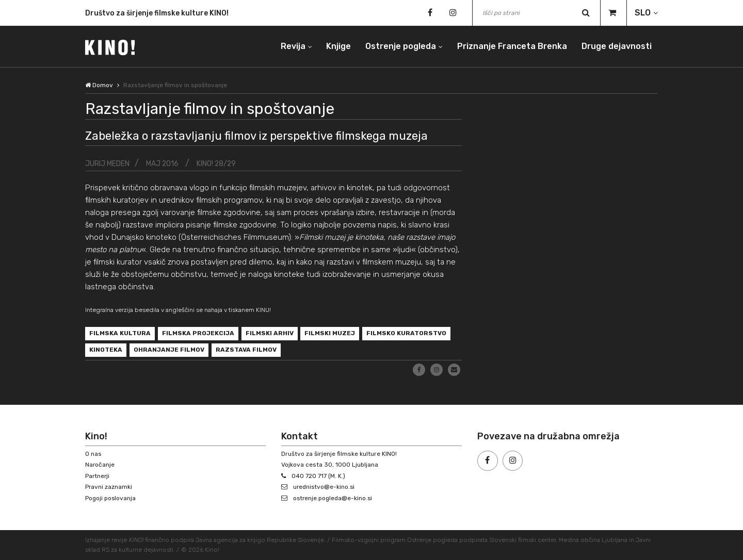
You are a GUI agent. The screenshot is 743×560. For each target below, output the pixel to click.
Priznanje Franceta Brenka (512, 46)
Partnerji (98, 476)
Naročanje (100, 465)
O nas (93, 454)
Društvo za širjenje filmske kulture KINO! (157, 14)
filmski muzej (330, 334)
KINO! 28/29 (217, 163)
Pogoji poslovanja (111, 498)
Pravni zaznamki (109, 487)
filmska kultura (120, 334)
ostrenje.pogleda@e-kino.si (334, 498)
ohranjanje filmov (169, 351)
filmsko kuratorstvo (407, 334)
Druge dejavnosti (617, 46)
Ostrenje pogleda (401, 46)
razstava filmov (246, 351)
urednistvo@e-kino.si (325, 487)
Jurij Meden (107, 163)
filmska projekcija (198, 334)
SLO (643, 13)
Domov (99, 85)
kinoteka (106, 351)
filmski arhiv (270, 334)
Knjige (338, 46)
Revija (293, 46)
